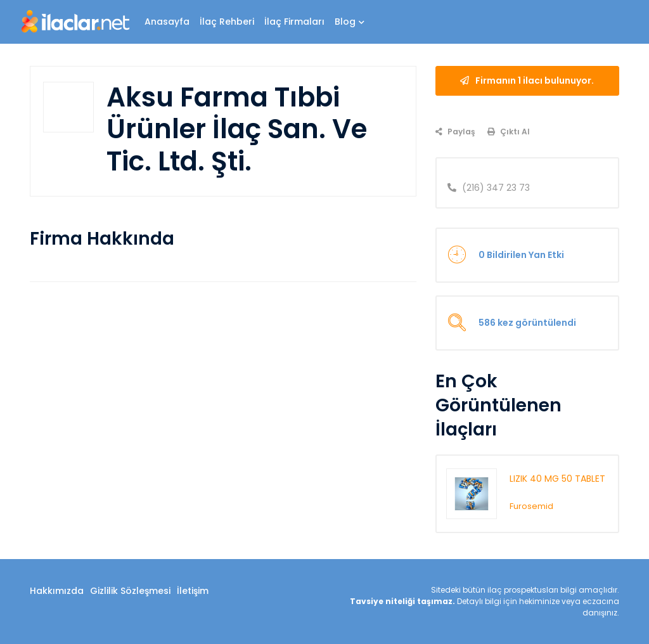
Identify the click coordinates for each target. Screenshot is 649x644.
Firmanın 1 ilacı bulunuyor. (527, 80)
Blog (350, 22)
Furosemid (531, 506)
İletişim (193, 591)
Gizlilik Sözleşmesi (130, 591)
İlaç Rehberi (227, 22)
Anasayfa (167, 22)
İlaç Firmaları (294, 22)
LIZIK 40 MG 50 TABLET (557, 479)
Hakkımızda (57, 591)
